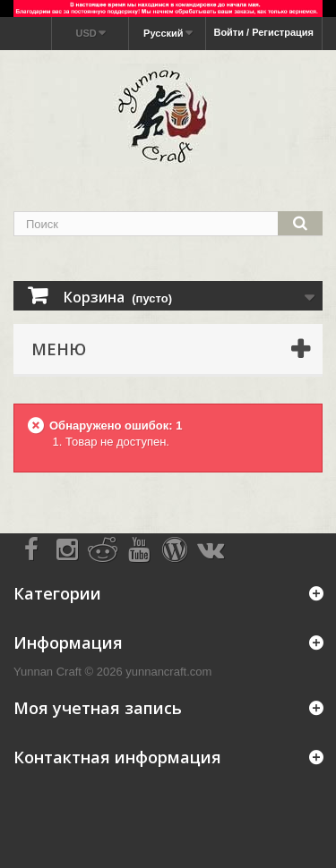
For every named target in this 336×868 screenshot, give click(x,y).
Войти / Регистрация (263, 32)
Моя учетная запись (98, 708)
